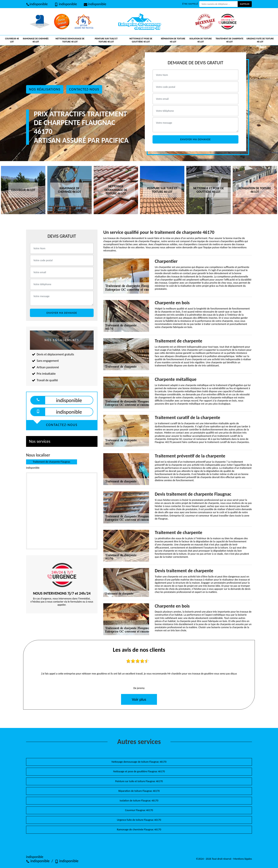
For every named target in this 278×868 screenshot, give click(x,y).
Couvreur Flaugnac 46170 (139, 810)
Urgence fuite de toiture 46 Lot (260, 40)
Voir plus (139, 699)
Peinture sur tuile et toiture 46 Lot (106, 40)
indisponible (37, 4)
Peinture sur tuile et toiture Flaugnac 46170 (139, 781)
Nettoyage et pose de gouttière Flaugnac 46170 (139, 771)
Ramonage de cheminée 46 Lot (36, 40)
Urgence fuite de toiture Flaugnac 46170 (139, 820)
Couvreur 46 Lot (12, 40)
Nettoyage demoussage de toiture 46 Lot (70, 40)
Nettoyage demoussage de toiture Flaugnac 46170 (139, 762)
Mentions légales (243, 859)
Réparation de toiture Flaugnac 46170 (139, 791)
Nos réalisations (45, 89)
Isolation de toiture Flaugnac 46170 (139, 801)
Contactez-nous (84, 89)
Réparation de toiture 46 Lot (173, 40)
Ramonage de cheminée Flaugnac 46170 (139, 830)
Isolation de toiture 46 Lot (201, 40)
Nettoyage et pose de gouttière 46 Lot (141, 40)
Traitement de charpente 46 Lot (230, 40)
